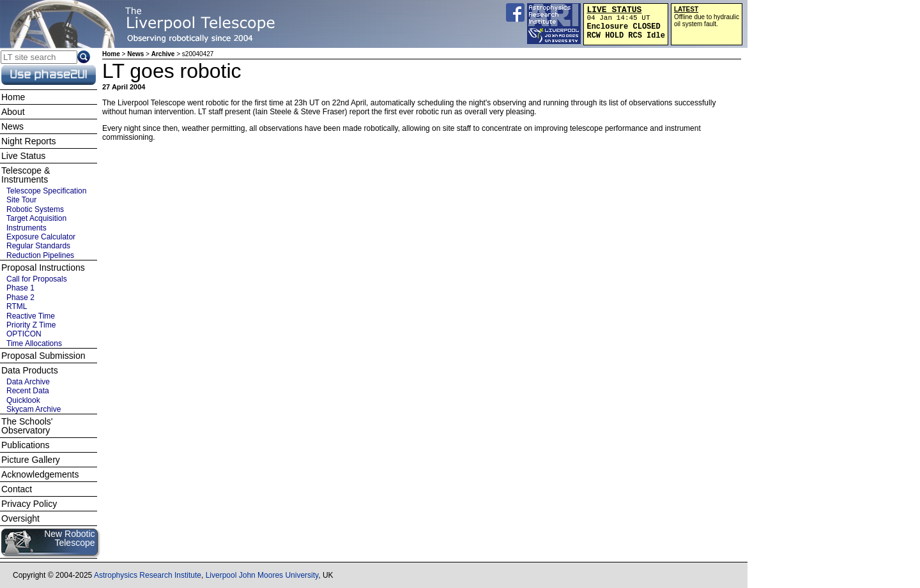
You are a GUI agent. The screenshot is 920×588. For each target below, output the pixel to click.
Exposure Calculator (41, 237)
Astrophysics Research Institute (148, 575)
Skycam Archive (34, 409)
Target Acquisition (36, 218)
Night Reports (29, 141)
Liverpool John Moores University (262, 575)
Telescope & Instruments (26, 175)
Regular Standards (38, 246)
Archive (163, 54)
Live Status (23, 156)
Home (111, 54)
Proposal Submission (43, 356)
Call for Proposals (37, 279)
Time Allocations (34, 343)
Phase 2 (20, 298)
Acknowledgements (40, 474)
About (13, 112)
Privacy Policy (29, 504)
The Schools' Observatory (27, 426)
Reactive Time (31, 316)
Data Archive (28, 382)
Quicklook (23, 400)
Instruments (27, 228)
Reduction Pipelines (40, 255)
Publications (26, 445)
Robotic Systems (35, 209)
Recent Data (28, 391)
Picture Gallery (31, 460)
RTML (17, 306)
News (135, 54)
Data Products (30, 370)
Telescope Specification (46, 191)
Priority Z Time (31, 325)
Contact (17, 489)
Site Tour (21, 200)
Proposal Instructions (43, 268)
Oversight (20, 518)
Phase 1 (20, 288)
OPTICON (24, 334)
